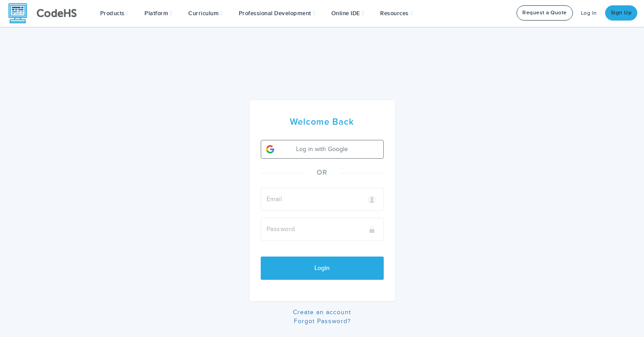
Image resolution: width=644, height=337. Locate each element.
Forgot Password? (322, 321)
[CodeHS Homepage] (46, 13)
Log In (589, 13)
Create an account (322, 312)
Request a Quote (545, 13)
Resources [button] (396, 13)
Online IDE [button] (348, 13)
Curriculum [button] (205, 13)
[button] (114, 13)
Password (281, 229)
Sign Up (621, 13)
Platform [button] (158, 13)
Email (274, 199)
